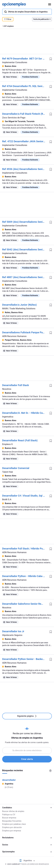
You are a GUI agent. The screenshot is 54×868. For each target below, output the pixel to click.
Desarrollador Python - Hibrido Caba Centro (26, 576)
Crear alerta (27, 759)
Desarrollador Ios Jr (13, 631)
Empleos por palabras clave (14, 824)
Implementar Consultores (15, 62)
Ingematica (8, 417)
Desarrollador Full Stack (15, 385)
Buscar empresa (9, 818)
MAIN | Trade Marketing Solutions (19, 309)
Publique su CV (9, 815)
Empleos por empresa (12, 831)
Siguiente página (27, 716)
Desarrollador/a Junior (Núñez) (19, 305)
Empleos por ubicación (12, 827)
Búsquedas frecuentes (12, 821)
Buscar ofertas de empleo (13, 811)
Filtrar (8, 19)
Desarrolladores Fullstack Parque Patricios (26, 332)
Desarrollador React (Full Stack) (20, 440)
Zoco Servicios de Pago (14, 118)
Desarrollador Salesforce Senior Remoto (25, 604)
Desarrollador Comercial (16, 468)
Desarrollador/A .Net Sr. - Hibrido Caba (24, 413)
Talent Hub (8, 472)
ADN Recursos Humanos (14, 336)
